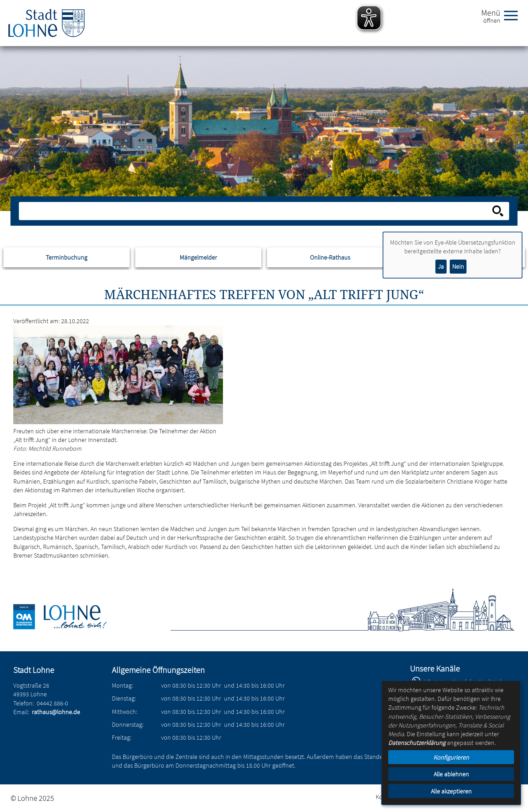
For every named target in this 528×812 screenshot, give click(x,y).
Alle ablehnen (451, 774)
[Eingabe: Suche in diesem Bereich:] (256, 211)
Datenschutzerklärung (417, 743)
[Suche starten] (498, 211)
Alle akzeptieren (451, 791)
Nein (458, 266)
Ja (441, 266)
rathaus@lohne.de (56, 712)
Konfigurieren (451, 757)
